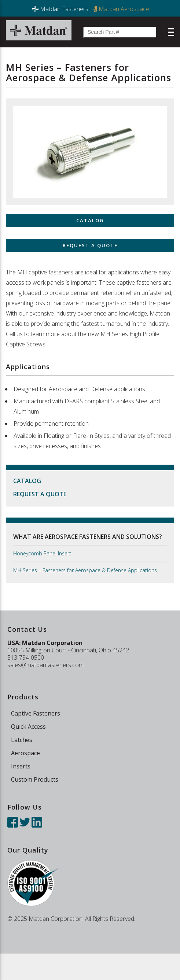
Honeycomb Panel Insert (42, 553)
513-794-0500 (26, 657)
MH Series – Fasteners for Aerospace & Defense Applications (85, 570)
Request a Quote (40, 494)
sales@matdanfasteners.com (45, 665)
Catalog (27, 481)
